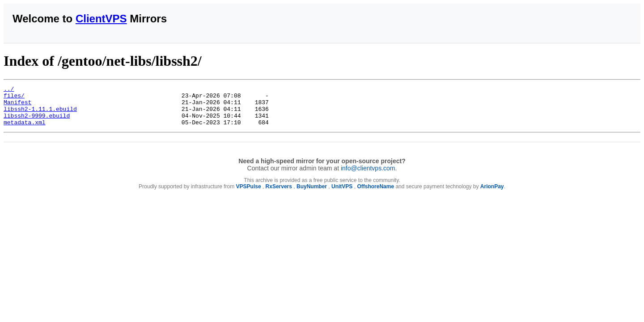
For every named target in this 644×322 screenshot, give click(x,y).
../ (9, 90)
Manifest (17, 106)
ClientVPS (101, 19)
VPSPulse (249, 195)
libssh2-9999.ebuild (37, 122)
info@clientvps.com (368, 176)
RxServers (279, 195)
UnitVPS (342, 195)
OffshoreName (375, 195)
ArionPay (492, 195)
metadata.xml (25, 130)
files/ (14, 98)
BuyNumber (312, 195)
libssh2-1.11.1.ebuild (40, 114)
